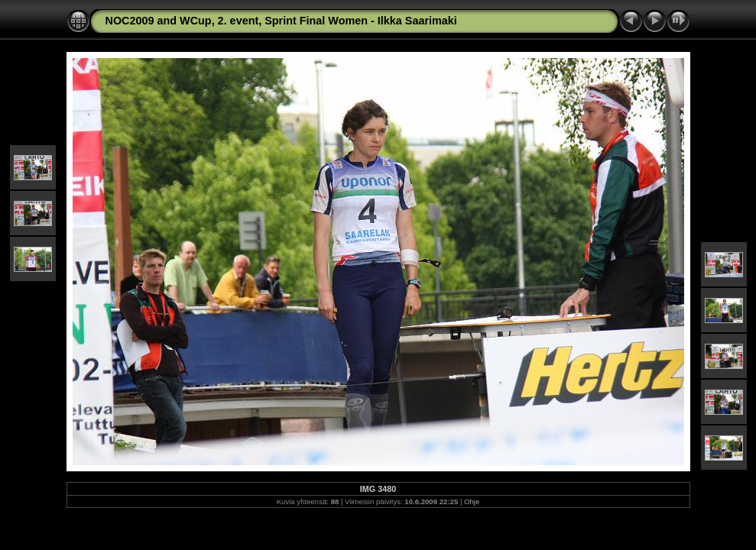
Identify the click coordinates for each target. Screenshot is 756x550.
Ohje (472, 501)
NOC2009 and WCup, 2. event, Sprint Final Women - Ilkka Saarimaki (281, 21)
